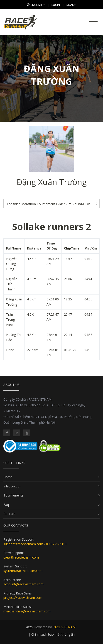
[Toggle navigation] (93, 19)
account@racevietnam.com (23, 584)
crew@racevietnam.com (21, 557)
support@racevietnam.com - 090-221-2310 (35, 544)
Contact (9, 514)
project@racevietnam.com (23, 598)
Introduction (12, 486)
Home (8, 477)
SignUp (71, 5)
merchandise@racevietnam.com (27, 611)
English (38, 5)
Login (56, 5)
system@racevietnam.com (23, 571)
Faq (6, 505)
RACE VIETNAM (64, 627)
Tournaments (13, 495)
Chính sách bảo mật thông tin (53, 634)
